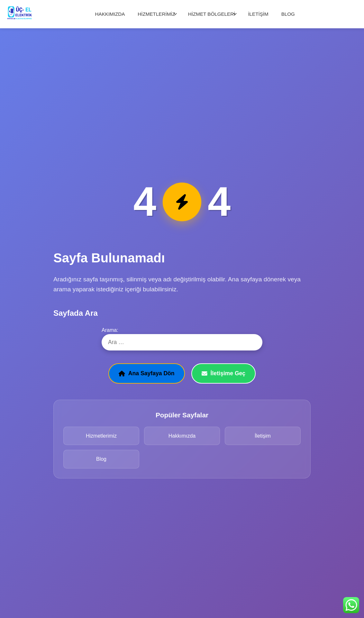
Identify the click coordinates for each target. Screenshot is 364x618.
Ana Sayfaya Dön (147, 373)
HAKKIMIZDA (110, 14)
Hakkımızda (182, 436)
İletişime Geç (224, 373)
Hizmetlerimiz (101, 436)
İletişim (263, 436)
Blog (101, 459)
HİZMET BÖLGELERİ (212, 14)
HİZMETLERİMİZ (156, 14)
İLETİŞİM (258, 14)
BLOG (288, 14)
